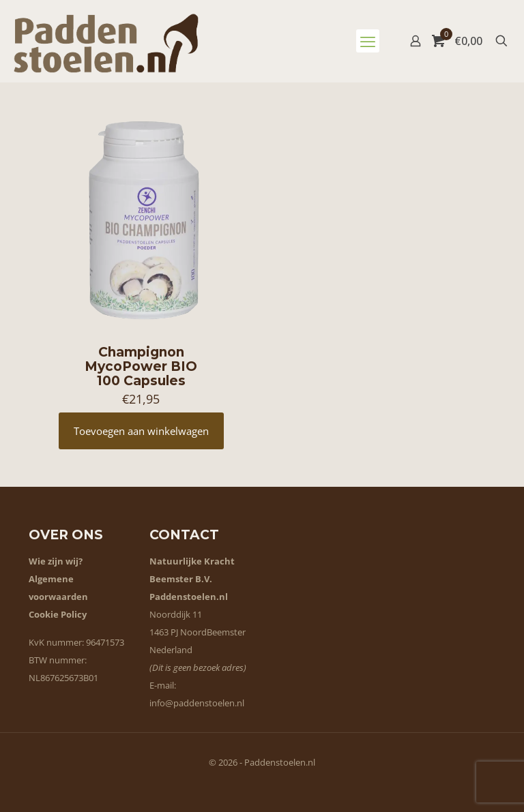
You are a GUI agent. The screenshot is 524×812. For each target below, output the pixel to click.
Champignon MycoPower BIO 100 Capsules (141, 366)
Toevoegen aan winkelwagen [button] (141, 431)
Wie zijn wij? (56, 561)
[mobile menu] (368, 41)
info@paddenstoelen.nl (197, 703)
